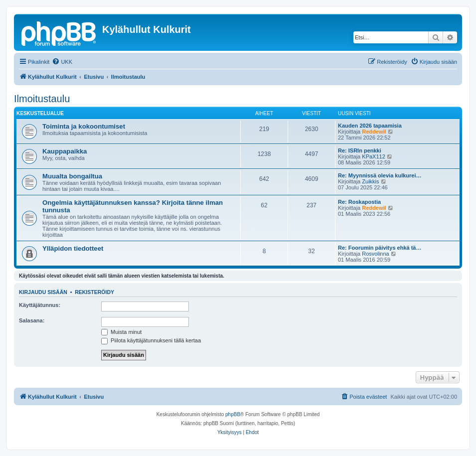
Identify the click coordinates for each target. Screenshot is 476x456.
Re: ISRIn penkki (360, 151)
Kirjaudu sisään (43, 292)
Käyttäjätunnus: (40, 305)
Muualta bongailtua (72, 176)
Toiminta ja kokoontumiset (84, 126)
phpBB (233, 414)
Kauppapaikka (65, 151)
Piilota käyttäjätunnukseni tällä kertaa (151, 340)
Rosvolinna (375, 254)
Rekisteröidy (94, 292)
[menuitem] (62, 62)
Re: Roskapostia (359, 202)
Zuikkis (370, 181)
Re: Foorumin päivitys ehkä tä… (380, 248)
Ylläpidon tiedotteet (73, 248)
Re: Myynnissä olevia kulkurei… (380, 175)
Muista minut (121, 332)
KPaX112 (373, 156)
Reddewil (374, 132)
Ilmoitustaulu (42, 99)
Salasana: (32, 320)
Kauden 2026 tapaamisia (370, 126)
